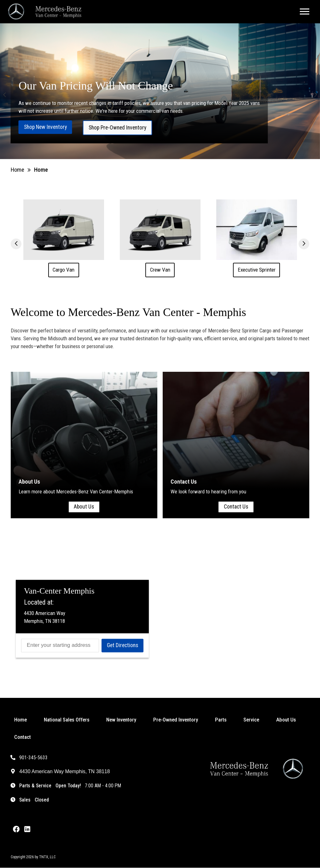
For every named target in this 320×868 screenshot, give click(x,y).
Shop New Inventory (45, 127)
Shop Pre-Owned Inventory (117, 128)
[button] (4, 95)
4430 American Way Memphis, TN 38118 (60, 772)
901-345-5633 (29, 758)
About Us (84, 507)
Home (17, 170)
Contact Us (236, 507)
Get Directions (122, 646)
